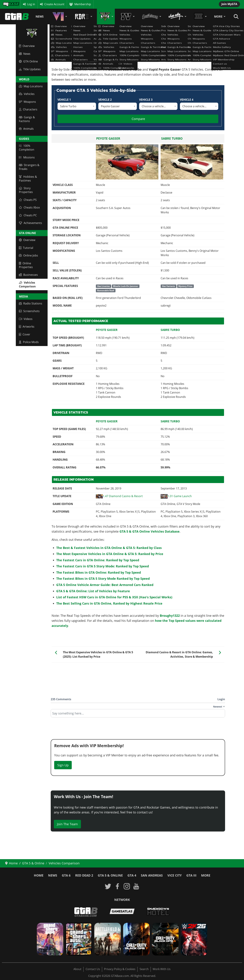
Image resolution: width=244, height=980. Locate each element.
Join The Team (67, 824)
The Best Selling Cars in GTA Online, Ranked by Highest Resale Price (109, 603)
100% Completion (27, 148)
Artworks (27, 327)
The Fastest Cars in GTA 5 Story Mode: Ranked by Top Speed (103, 566)
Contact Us (93, 969)
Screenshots (29, 311)
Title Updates (30, 69)
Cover (25, 334)
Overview (27, 46)
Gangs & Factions (27, 119)
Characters (28, 109)
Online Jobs (28, 255)
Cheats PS (28, 200)
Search (144, 969)
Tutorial (26, 248)
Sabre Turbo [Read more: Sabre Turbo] (172, 138)
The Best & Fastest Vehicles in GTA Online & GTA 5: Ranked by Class (109, 548)
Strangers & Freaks (29, 167)
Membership (83, 4)
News (40, 17)
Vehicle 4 (187, 100)
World (24, 79)
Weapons (27, 102)
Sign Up (63, 765)
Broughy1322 (170, 616)
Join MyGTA (229, 4)
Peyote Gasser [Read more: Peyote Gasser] (108, 138)
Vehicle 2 (105, 100)
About (77, 969)
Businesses (28, 275)
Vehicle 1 (64, 100)
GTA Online (28, 61)
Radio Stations (31, 303)
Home (39, 875)
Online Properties (26, 265)
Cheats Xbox (29, 207)
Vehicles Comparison (27, 284)
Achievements (30, 223)
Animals (26, 129)
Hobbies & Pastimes (28, 179)
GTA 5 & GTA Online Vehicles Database (150, 531)
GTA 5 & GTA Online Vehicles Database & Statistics (84, 47)
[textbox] (138, 714)
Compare (138, 119)
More (218, 17)
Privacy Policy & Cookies (120, 969)
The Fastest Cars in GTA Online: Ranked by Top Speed (98, 560)
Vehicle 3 (146, 100)
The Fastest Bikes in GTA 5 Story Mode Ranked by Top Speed (103, 579)
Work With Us (162, 969)
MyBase (8, 4)
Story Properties (26, 190)
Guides (24, 139)
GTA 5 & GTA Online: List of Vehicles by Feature (93, 591)
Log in (31, 4)
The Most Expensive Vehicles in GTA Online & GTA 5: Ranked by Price (110, 554)
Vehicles (27, 94)
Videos (26, 319)
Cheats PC (28, 215)
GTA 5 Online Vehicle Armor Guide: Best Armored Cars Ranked (105, 585)
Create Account (54, 4)
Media (23, 296)
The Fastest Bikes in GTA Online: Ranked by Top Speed (99, 572)
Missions (27, 157)
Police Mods (29, 342)
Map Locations (31, 86)
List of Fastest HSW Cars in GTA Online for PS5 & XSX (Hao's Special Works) (114, 597)
